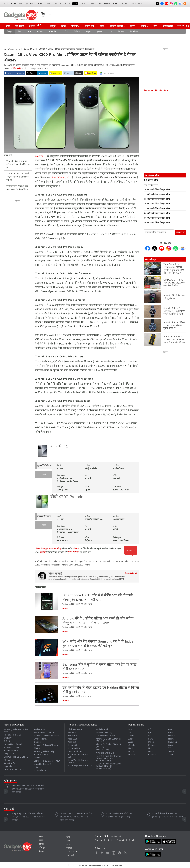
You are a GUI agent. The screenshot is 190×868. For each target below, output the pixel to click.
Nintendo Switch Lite (105, 753)
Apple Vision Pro (11, 751)
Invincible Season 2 (42, 764)
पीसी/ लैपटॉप (54, 32)
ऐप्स (30, 32)
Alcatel (131, 736)
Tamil (131, 840)
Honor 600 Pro (74, 748)
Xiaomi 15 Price (61, 561)
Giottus (37, 748)
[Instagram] (169, 248)
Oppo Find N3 (10, 766)
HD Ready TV (40, 770)
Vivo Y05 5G (73, 736)
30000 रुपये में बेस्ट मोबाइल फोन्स (157, 213)
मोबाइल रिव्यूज (150, 259)
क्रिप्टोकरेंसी (168, 26)
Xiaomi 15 (41, 156)
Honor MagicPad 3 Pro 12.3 (80, 765)
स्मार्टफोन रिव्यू (55, 548)
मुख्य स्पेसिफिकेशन (44, 466)
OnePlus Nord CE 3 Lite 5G (16, 757)
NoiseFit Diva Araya (105, 733)
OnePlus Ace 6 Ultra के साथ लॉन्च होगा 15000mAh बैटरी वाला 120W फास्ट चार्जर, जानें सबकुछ (76, 817)
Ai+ (130, 733)
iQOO (151, 733)
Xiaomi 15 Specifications (80, 561)
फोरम (133, 26)
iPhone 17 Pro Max (12, 735)
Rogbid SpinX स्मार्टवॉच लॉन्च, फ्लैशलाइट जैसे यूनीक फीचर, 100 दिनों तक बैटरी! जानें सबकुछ (28, 817)
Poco (171, 733)
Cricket (42, 4)
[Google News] (183, 248)
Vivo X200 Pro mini (101, 561)
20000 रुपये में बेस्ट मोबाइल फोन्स (157, 204)
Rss (125, 852)
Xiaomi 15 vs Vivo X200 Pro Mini (76, 565)
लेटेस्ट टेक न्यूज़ (41, 548)
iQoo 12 (37, 742)
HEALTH (68, 4)
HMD (131, 748)
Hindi (109, 840)
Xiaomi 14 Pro (10, 763)
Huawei (132, 755)
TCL (170, 748)
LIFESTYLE (58, 4)
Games (82, 4)
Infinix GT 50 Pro (75, 729)
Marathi (126, 4)
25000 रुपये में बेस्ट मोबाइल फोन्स (157, 208)
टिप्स (67, 32)
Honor (131, 751)
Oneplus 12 (9, 754)
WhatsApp (119, 852)
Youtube (108, 852)
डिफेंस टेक (89, 26)
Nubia (151, 751)
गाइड (102, 26)
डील (155, 26)
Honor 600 (72, 745)
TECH (75, 4)
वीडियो (74, 26)
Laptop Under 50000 (13, 744)
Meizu (151, 742)
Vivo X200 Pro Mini (61, 177)
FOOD (50, 4)
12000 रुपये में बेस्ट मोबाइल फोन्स (157, 194)
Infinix (151, 729)
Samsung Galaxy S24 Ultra (46, 745)
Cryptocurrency (40, 739)
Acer (130, 729)
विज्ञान (89, 32)
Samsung (172, 742)
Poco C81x (72, 739)
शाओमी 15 (59, 446)
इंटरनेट (99, 32)
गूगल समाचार (73, 552)
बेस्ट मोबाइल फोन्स (151, 185)
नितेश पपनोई (17, 68)
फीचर (63, 26)
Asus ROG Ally (103, 750)
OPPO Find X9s (75, 751)
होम (8, 26)
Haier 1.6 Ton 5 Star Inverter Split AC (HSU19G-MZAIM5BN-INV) (109, 766)
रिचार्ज (143, 26)
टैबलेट (20, 32)
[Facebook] (148, 248)
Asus (130, 742)
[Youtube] (162, 248)
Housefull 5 (39, 758)
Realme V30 (39, 729)
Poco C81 (72, 742)
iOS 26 (7, 741)
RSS (41, 837)
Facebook (96, 852)
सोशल (110, 32)
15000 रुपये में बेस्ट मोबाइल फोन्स (157, 199)
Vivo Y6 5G (72, 733)
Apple (131, 739)
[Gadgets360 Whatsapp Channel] (176, 248)
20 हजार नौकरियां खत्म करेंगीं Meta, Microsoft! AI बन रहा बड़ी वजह (120, 815)
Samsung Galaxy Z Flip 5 (45, 751)
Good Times (137, 4)
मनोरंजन (40, 32)
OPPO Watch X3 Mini (106, 736)
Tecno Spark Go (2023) (14, 769)
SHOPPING (91, 4)
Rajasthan (109, 4)
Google (131, 745)
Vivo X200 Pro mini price (122, 561)
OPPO (171, 729)
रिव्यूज (53, 26)
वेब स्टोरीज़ (134, 32)
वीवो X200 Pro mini (67, 497)
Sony (171, 745)
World (13, 4)
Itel (150, 736)
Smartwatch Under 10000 (15, 747)
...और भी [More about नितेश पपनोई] (120, 579)
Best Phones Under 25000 (45, 733)
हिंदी (27, 4)
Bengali (120, 840)
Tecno (171, 751)
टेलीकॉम (77, 32)
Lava (150, 739)
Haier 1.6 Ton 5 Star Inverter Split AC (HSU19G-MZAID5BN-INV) (109, 758)
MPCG (118, 4)
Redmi (171, 739)
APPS (100, 4)
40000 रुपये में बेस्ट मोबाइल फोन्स (157, 223)
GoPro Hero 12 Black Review (47, 761)
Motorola (152, 745)
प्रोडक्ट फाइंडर (116, 26)
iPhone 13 (8, 760)
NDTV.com (72, 851)
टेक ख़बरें (19, 26)
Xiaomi (171, 755)
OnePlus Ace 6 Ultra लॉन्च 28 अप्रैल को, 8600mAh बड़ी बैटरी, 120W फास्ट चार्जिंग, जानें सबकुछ (29, 789)
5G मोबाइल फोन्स (151, 180)
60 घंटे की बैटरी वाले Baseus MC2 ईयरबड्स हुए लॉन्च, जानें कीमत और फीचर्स (168, 815)
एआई (36, 26)
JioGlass (37, 767)
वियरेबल (121, 32)
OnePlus (152, 755)
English (98, 840)
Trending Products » (156, 91)
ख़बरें (44, 474)
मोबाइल (9, 32)
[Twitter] (155, 248)
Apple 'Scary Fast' (42, 755)
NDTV (6, 4)
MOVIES (33, 4)
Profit (21, 4)
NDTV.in (70, 855)
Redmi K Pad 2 (103, 729)
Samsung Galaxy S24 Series (46, 736)
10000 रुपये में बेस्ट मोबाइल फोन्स (157, 189)
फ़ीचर (18, 49)
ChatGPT (8, 738)
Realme (172, 736)
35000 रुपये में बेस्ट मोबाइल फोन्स (157, 218)
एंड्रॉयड (43, 552)
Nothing (152, 748)
